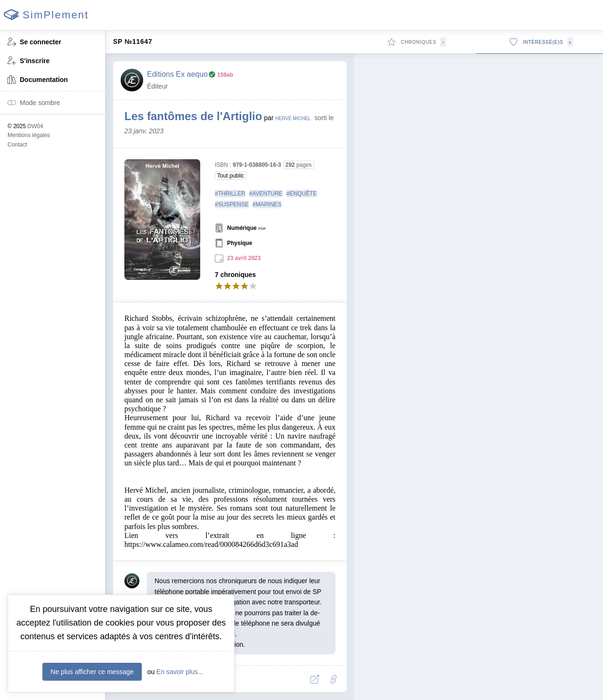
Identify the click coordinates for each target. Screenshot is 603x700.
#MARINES (267, 204)
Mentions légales (29, 135)
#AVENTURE (266, 194)
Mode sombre (34, 103)
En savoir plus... (180, 672)
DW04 (35, 126)
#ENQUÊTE (302, 194)
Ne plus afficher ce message (92, 672)
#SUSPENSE (232, 204)
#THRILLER (230, 194)
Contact (17, 145)
